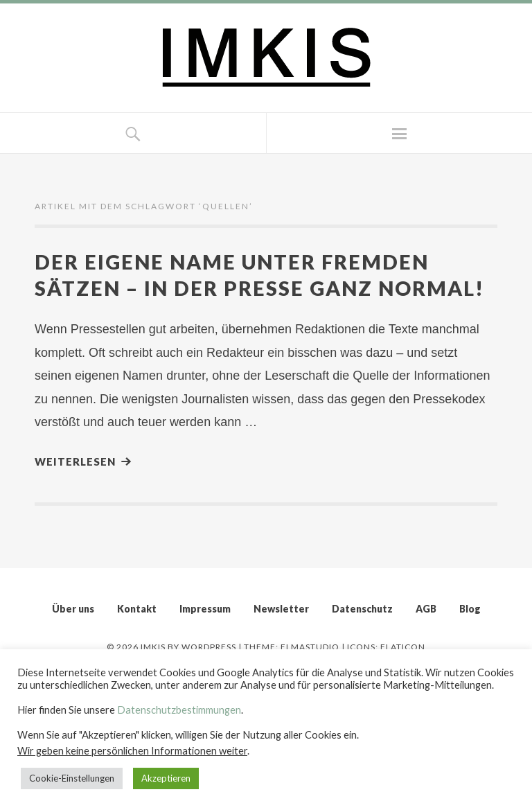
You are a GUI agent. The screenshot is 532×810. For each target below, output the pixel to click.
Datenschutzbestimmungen (179, 710)
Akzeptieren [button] (166, 778)
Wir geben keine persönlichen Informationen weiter (132, 751)
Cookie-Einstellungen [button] (72, 778)
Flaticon (403, 647)
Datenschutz (362, 609)
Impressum (205, 609)
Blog (470, 609)
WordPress (209, 647)
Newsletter (281, 609)
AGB (426, 609)
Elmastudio (310, 647)
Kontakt (137, 609)
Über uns (73, 609)
